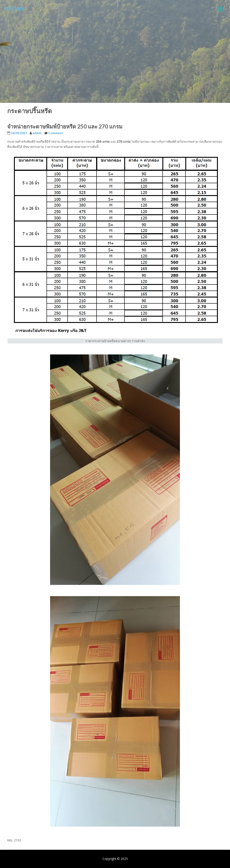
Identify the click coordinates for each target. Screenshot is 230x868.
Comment (56, 133)
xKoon (14, 8)
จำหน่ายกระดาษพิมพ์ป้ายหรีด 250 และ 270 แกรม (65, 126)
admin (37, 133)
